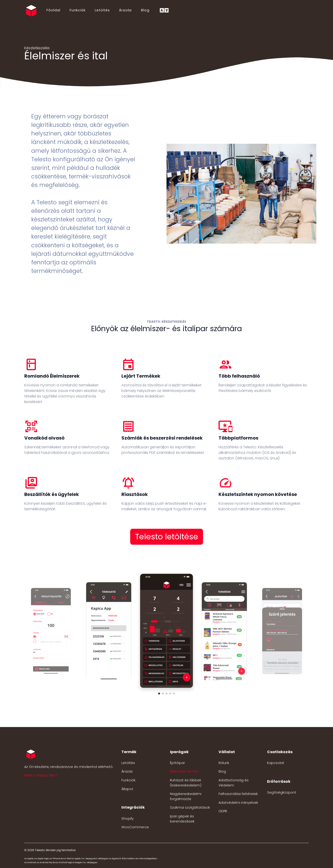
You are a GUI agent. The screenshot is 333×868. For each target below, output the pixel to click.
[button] (159, 694)
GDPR (223, 811)
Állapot (127, 789)
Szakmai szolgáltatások (190, 807)
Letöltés (102, 10)
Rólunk (224, 763)
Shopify (128, 819)
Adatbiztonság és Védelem (234, 783)
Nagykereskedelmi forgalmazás (186, 796)
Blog (145, 10)
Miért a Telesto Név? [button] (41, 775)
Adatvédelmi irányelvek (238, 803)
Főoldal (53, 10)
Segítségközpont (282, 792)
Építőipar (177, 763)
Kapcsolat (276, 763)
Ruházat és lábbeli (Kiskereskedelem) (186, 783)
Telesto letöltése (167, 537)
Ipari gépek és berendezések (182, 819)
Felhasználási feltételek (238, 794)
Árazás (125, 10)
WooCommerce (135, 827)
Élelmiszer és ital (184, 771)
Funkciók (78, 10)
